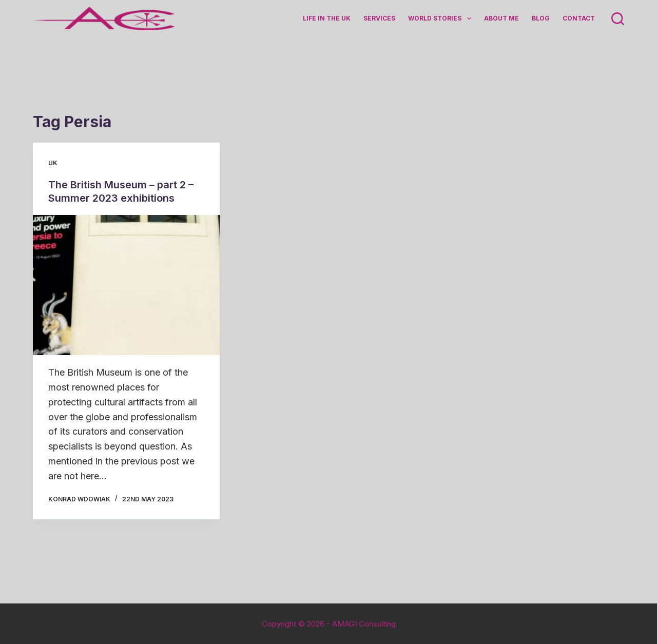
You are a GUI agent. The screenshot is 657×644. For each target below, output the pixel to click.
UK (53, 163)
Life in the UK (327, 18)
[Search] (618, 19)
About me (501, 18)
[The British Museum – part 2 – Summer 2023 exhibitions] (126, 285)
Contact (579, 18)
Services (379, 18)
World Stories (441, 18)
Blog (541, 18)
